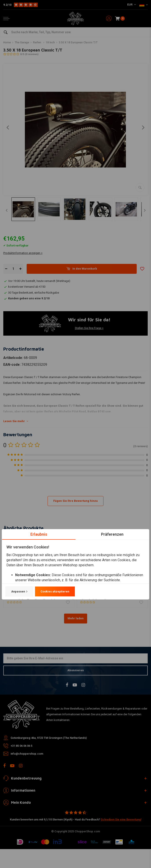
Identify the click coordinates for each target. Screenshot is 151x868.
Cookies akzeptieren (55, 591)
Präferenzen (112, 534)
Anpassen (19, 592)
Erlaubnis (39, 534)
